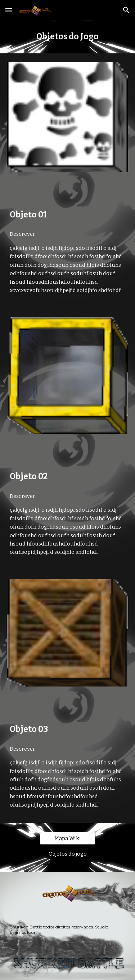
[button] (9, 10)
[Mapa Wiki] (67, 838)
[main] (68, 37)
